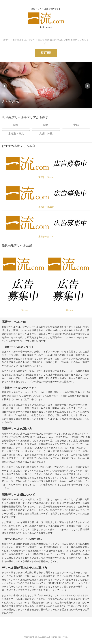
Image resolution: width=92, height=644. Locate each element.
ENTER (46, 53)
